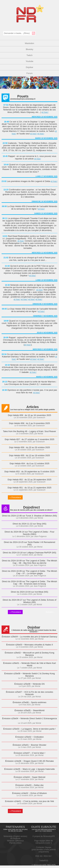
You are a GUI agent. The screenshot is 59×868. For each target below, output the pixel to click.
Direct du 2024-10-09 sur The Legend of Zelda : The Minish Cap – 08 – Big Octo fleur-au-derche (30, 562)
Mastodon (29, 43)
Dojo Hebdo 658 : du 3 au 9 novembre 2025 (29, 423)
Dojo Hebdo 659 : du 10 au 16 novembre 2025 (29, 415)
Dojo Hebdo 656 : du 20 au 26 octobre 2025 (29, 447)
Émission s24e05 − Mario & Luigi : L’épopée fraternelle (29, 769)
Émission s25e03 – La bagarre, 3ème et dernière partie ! (29, 729)
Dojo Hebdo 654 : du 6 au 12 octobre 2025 (30, 463)
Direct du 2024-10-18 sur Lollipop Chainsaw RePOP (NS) (29, 553)
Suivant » (50, 612)
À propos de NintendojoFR (44, 836)
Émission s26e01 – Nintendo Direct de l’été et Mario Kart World (29, 664)
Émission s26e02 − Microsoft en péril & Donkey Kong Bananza (29, 654)
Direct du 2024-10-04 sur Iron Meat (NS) (29, 592)
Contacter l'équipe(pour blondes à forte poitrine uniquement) (44, 850)
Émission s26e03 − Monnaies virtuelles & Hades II (29, 645)
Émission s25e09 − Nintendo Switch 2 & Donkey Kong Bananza (29, 675)
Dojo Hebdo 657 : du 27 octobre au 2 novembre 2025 (29, 439)
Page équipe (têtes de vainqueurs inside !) (44, 842)
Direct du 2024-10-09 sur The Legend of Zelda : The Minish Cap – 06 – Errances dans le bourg (30, 583)
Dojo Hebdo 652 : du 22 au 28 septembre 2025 (30, 480)
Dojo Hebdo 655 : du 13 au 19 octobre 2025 (29, 455)
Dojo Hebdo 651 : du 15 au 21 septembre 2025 (30, 488)
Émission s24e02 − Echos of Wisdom (29, 793)
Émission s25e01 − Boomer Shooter (30, 745)
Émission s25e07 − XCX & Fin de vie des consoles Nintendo (30, 693)
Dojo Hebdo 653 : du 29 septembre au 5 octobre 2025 (29, 472)
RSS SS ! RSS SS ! (44, 856)
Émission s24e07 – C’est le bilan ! (29, 753)
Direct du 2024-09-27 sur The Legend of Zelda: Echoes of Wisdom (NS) (29, 601)
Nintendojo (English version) (15, 836)
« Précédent (15, 497)
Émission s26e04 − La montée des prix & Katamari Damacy (29, 637)
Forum (29, 73)
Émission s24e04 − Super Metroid (29, 777)
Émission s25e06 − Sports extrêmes (30, 702)
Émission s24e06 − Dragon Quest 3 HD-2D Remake (29, 761)
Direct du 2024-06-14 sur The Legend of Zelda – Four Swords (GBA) (29, 533)
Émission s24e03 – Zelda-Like (29, 785)
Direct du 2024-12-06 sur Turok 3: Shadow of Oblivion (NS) (29, 516)
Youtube (29, 61)
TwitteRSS (44, 861)
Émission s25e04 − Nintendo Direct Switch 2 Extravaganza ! (30, 720)
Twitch (30, 55)
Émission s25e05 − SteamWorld (30, 710)
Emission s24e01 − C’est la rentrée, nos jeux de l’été (29, 801)
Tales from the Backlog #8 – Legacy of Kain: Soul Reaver (29, 431)
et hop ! (45, 112)
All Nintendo (15, 839)
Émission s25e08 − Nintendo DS (29, 684)
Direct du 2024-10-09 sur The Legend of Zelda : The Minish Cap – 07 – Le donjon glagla (30, 572)
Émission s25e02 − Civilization (29, 737)
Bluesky (29, 49)
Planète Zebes (15, 843)
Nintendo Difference (15, 841)
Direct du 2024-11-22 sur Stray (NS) (29, 524)
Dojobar (29, 67)
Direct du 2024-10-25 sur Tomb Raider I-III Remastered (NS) (30, 543)
